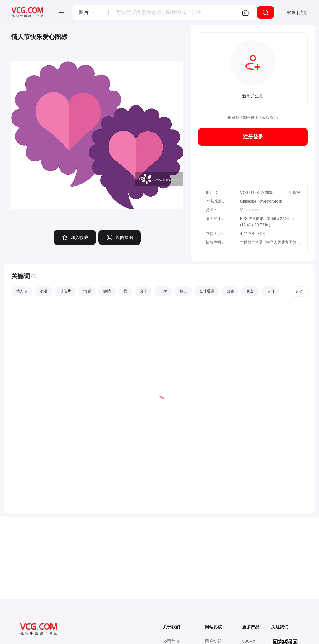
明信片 (65, 291)
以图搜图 (120, 237)
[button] (87, 12)
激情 (107, 291)
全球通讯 (207, 291)
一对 (163, 291)
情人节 (22, 291)
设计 (143, 291)
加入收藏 (75, 237)
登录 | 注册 (297, 12)
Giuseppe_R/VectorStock (261, 201)
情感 (87, 291)
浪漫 (44, 291)
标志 (183, 291)
